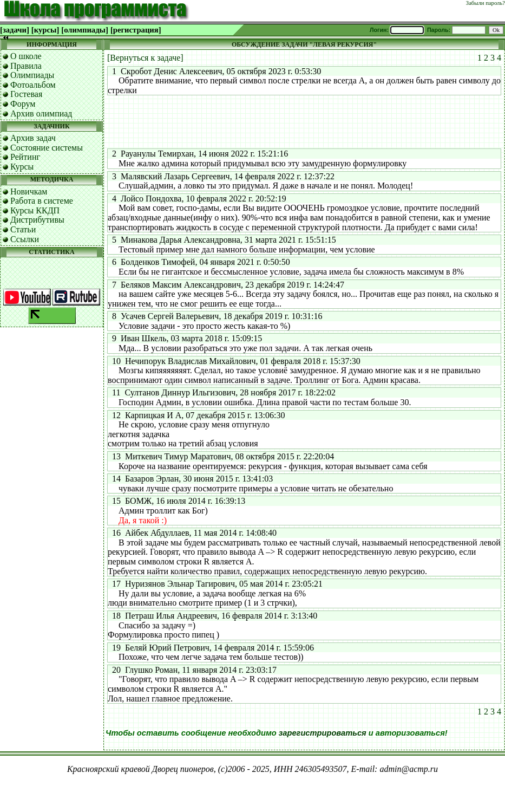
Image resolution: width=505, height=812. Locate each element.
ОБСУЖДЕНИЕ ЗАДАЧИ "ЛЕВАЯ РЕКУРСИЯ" (304, 44)
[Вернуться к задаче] (145, 58)
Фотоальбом (33, 85)
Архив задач (33, 138)
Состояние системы (47, 148)
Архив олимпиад (41, 113)
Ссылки (25, 239)
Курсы (22, 167)
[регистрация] (136, 30)
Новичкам (29, 191)
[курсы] (45, 30)
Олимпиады (32, 75)
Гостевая (26, 94)
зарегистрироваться (323, 733)
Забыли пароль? (486, 3)
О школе (26, 56)
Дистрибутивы (37, 220)
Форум (23, 104)
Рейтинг (25, 157)
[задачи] (15, 30)
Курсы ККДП (35, 210)
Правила (26, 66)
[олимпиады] (85, 30)
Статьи (23, 229)
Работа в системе (42, 201)
